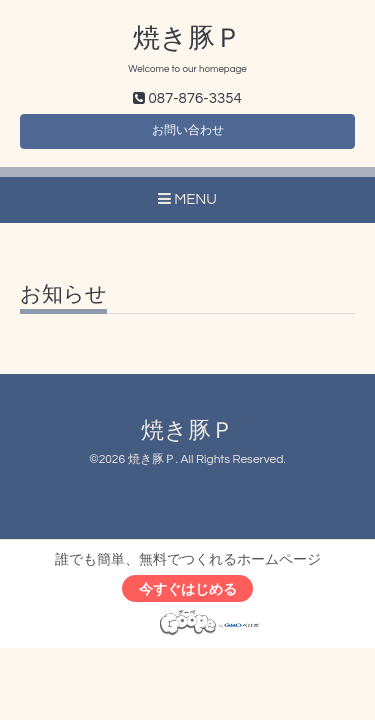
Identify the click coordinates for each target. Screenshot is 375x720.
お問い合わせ (188, 130)
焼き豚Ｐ (187, 39)
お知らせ (63, 294)
